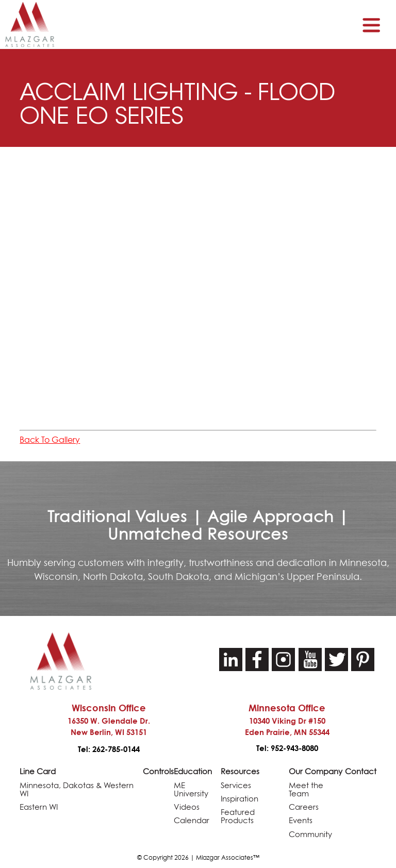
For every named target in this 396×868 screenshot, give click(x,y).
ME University (191, 789)
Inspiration (240, 798)
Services (236, 785)
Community (310, 832)
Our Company (316, 771)
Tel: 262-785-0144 (109, 749)
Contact (361, 771)
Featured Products (238, 815)
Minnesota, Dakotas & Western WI (77, 789)
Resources (240, 771)
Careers (304, 805)
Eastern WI (39, 805)
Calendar (192, 819)
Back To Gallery (50, 440)
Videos (187, 805)
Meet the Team (306, 789)
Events (301, 819)
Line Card (38, 771)
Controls (158, 771)
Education (193, 771)
